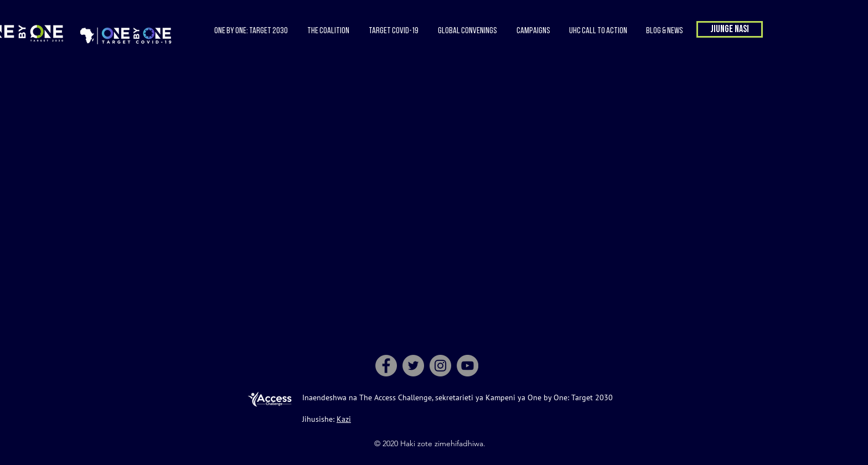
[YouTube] (467, 366)
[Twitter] (413, 366)
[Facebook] (386, 366)
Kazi (344, 419)
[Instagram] (440, 366)
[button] (328, 31)
